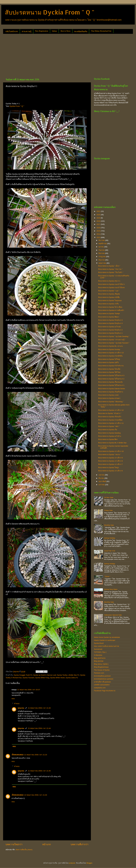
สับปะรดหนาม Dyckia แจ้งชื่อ (109, 297)
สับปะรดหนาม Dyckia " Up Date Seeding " (114, 336)
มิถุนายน (102, 260)
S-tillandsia (98, 655)
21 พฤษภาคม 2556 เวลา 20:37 (29, 690)
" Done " (107, 576)
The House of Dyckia (102, 670)
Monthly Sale (109, 525)
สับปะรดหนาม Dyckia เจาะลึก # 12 (111, 410)
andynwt (72, 863)
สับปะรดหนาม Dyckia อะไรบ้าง (110, 436)
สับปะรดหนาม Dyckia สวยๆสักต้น (110, 356)
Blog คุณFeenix (100, 658)
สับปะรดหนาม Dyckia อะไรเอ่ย (109, 327)
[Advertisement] (39, 55)
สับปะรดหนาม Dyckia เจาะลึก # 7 (110, 464)
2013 (99, 237)
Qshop (54, 31)
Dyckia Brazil (99, 643)
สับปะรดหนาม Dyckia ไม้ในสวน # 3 (111, 375)
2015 (99, 231)
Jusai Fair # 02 (110, 551)
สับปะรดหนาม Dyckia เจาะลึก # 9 (110, 458)
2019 (99, 218)
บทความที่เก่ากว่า (79, 844)
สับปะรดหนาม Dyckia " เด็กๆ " (109, 266)
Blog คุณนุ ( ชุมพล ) (101, 664)
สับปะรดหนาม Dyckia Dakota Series (112, 389)
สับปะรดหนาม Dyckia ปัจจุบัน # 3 (110, 323)
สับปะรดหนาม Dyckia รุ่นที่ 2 (109, 362)
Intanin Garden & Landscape (105, 640)
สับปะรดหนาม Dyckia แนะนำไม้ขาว (111, 284)
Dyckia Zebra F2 (72, 678)
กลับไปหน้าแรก (12, 31)
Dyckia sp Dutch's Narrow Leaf (45, 675)
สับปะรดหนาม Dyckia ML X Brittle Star (112, 443)
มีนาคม (102, 478)
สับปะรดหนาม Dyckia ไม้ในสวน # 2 (111, 379)
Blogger (89, 863)
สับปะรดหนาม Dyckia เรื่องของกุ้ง (110, 382)
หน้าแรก (47, 844)
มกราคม (102, 485)
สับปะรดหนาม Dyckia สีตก (108, 439)
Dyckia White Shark (57, 678)
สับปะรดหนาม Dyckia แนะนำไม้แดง (111, 287)
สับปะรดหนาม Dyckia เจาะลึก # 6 (110, 471)
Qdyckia (21, 708)
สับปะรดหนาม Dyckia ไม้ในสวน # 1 (111, 385)
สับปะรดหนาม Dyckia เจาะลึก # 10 (111, 451)
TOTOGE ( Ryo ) (100, 652)
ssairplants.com (100, 688)
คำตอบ (17, 704)
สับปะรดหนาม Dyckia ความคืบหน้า (111, 310)
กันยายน (102, 250)
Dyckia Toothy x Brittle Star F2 (68, 675)
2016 (99, 228)
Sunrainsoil (98, 649)
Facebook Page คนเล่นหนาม (105, 691)
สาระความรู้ (27, 31)
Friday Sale (108, 510)
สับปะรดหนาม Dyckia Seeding (109, 433)
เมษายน (102, 475)
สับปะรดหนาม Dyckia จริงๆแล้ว (110, 417)
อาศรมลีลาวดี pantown (102, 682)
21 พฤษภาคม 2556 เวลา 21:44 (39, 728)
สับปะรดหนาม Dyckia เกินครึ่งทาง (111, 392)
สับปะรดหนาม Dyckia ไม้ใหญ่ (109, 359)
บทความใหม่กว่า (14, 844)
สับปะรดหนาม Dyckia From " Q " (50, 12)
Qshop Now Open (111, 589)
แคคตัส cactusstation (102, 685)
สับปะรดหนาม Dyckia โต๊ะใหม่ (109, 372)
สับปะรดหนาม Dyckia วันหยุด (109, 314)
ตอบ (13, 699)
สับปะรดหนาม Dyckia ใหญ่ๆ (108, 468)
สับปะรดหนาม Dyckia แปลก (108, 395)
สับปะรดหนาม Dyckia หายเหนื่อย (110, 420)
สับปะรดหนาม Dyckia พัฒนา (109, 317)
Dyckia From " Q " (17, 106)
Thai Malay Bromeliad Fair (101, 31)
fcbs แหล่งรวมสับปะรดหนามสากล (106, 646)
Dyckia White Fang (42, 678)
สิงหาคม (102, 253)
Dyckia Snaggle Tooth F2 (23, 675)
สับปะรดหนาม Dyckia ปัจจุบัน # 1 (110, 333)
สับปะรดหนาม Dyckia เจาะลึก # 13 (111, 353)
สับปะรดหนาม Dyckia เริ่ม (108, 430)
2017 (99, 224)
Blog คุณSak (99, 661)
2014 (99, 234)
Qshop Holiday (110, 538)
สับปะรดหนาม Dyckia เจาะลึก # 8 (110, 461)
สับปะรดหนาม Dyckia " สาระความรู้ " (112, 340)
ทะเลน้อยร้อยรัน (81, 31)
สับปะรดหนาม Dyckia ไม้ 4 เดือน (110, 307)
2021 (99, 211)
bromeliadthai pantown (102, 676)
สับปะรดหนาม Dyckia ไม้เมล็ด (109, 369)
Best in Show (66, 31)
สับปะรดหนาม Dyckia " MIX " (109, 426)
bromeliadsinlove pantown (104, 679)
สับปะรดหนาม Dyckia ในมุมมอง (110, 301)
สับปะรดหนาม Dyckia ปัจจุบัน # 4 (110, 320)
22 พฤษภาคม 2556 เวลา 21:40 (36, 795)
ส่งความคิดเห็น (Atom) (24, 850)
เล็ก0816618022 (18, 755)
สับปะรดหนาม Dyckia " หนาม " (110, 455)
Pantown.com (99, 673)
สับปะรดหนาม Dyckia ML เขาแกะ (111, 346)
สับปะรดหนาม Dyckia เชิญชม (109, 294)
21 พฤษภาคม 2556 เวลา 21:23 (36, 755)
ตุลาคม (101, 247)
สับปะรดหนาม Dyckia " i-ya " (109, 291)
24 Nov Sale (109, 497)
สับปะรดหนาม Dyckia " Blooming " (111, 402)
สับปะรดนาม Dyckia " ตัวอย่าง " (110, 413)
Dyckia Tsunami (28, 678)
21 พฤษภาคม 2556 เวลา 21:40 (39, 708)
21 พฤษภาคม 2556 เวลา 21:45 (39, 771)
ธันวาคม (102, 240)
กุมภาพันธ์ (102, 481)
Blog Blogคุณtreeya (101, 667)
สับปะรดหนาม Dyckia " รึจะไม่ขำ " (111, 272)
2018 (99, 221)
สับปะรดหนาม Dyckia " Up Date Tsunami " (114, 343)
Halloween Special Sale (113, 615)
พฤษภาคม (103, 263)
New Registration (42, 31)
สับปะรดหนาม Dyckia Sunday (109, 349)
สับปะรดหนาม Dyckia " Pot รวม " (110, 269)
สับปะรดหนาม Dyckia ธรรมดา (109, 398)
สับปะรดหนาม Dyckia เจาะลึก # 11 (111, 423)
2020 (99, 215)
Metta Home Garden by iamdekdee (107, 637)
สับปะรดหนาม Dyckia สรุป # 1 (109, 281)
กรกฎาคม (102, 257)
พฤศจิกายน (103, 244)
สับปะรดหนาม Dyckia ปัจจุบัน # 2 (110, 330)
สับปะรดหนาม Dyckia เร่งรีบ (108, 304)
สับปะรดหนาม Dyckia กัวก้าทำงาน (111, 366)
